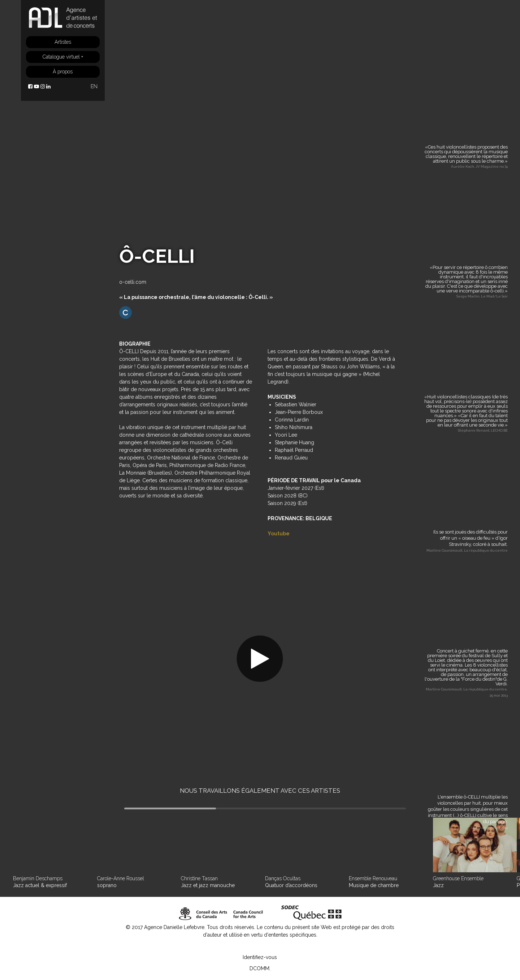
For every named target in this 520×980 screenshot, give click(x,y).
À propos (63, 72)
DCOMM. (260, 968)
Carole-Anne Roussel (121, 878)
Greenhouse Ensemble (458, 878)
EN (94, 86)
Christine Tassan (199, 878)
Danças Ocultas (283, 878)
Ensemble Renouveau (373, 878)
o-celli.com (133, 282)
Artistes (63, 42)
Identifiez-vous (260, 957)
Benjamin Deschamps (38, 878)
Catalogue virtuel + (63, 57)
